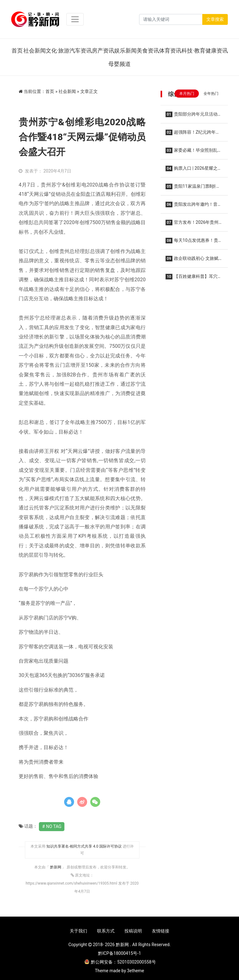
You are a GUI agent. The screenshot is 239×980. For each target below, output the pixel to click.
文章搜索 (215, 19)
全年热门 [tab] (211, 94)
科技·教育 (193, 51)
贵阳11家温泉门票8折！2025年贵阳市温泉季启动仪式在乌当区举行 (193, 188)
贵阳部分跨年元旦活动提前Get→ (194, 116)
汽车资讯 (81, 51)
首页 (17, 51)
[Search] (171, 19)
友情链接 (161, 931)
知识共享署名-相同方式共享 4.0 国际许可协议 (84, 846)
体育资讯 (170, 51)
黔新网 (56, 867)
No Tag (54, 826)
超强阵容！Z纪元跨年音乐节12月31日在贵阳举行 (193, 134)
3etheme (136, 971)
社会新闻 (35, 51)
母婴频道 (119, 64)
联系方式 (106, 931)
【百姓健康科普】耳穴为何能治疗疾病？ (194, 278)
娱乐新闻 (125, 51)
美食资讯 (148, 51)
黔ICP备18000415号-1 (119, 953)
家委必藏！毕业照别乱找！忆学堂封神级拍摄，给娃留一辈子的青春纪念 (194, 152)
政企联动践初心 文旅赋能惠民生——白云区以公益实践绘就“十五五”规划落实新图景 (193, 260)
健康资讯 (217, 51)
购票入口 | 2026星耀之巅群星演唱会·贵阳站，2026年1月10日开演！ (194, 170)
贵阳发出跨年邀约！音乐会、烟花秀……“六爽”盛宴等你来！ (194, 206)
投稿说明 (133, 931)
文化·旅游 (58, 51)
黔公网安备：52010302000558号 (120, 962)
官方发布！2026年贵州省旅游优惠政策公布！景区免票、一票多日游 (194, 224)
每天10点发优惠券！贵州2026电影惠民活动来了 (194, 242)
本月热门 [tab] (187, 94)
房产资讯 (103, 51)
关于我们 (78, 931)
